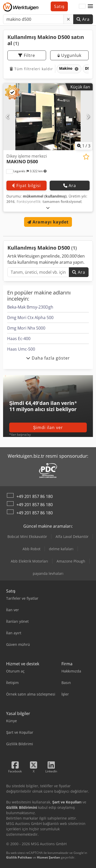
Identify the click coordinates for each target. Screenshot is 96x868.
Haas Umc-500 (21, 349)
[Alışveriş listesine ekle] (86, 157)
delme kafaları (61, 549)
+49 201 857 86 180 (35, 496)
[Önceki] (8, 117)
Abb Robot (31, 549)
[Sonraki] (88, 117)
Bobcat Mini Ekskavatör (27, 537)
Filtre (27, 55)
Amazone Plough (71, 561)
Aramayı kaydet (48, 222)
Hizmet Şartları (49, 857)
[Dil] (82, 6)
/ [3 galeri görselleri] (84, 146)
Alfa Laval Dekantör (72, 537)
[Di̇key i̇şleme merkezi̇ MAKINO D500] (48, 117)
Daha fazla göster (48, 358)
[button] (90, 6)
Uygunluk (69, 55)
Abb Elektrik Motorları (29, 561)
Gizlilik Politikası (19, 857)
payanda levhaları (48, 573)
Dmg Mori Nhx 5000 (26, 328)
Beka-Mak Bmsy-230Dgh (30, 307)
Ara (83, 19)
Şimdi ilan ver (48, 427)
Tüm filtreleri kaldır (31, 69)
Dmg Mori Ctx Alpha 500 (30, 318)
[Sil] (68, 19)
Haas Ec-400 (19, 339)
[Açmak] (48, 208)
